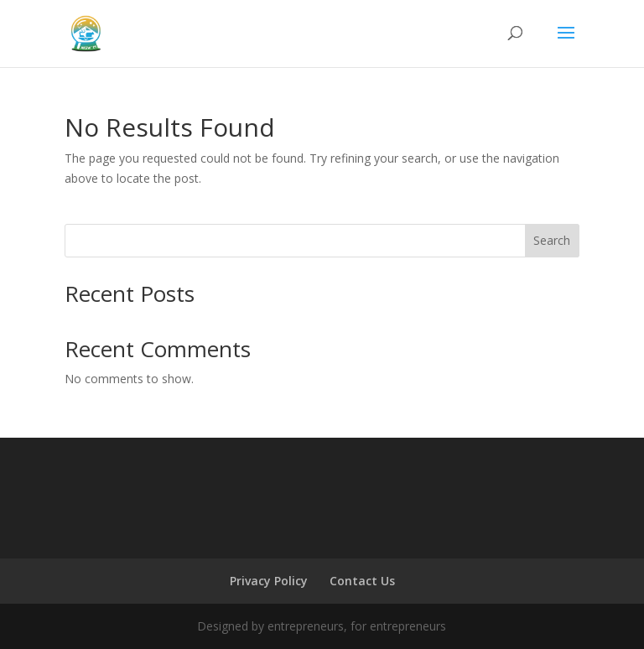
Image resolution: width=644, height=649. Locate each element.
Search (552, 240)
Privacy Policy (269, 581)
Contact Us (362, 581)
